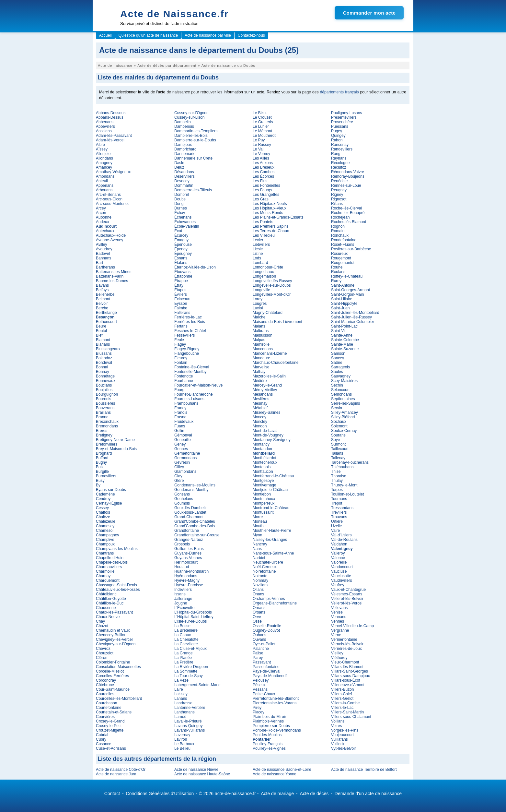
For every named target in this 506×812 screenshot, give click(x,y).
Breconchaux (107, 422)
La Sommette (186, 671)
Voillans (338, 721)
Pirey (257, 708)
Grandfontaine (187, 531)
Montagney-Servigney (272, 440)
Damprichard (185, 149)
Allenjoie (103, 154)
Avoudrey (104, 249)
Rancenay (340, 145)
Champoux (105, 544)
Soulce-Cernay (344, 431)
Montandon (262, 449)
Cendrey (103, 499)
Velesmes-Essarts (347, 594)
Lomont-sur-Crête (268, 267)
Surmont (338, 444)
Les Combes (264, 172)
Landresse (183, 703)
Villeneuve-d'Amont (348, 685)
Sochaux (339, 422)
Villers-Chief (341, 694)
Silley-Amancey (345, 412)
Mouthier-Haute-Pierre (272, 531)
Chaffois (103, 512)
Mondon (260, 426)
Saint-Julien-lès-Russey (351, 317)
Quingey (338, 136)
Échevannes (185, 222)
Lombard (260, 263)
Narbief (259, 558)
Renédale (339, 181)
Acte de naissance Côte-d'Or (121, 770)
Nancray (260, 544)
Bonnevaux (106, 381)
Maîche (259, 317)
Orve (257, 617)
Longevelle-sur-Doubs (272, 285)
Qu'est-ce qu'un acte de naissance (148, 35)
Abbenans (105, 122)
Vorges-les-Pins (345, 730)
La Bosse (182, 626)
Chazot (102, 626)
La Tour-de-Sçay (189, 676)
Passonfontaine (266, 667)
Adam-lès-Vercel (110, 140)
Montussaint (263, 512)
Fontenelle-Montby (190, 372)
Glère (179, 481)
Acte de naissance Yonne (275, 774)
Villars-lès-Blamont (347, 667)
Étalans (181, 263)
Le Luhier (261, 126)
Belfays (102, 290)
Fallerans (182, 313)
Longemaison (264, 276)
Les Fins (260, 181)
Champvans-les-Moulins (117, 549)
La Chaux (183, 635)
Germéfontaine (187, 453)
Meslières (261, 399)
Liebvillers (261, 245)
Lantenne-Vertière (190, 708)
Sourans (338, 435)
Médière (260, 381)
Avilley (101, 245)
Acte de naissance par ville (208, 35)
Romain (338, 231)
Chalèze (103, 517)
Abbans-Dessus (110, 117)
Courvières (105, 717)
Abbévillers (105, 126)
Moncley (260, 422)
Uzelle (336, 526)
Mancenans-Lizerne (270, 353)
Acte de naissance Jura (116, 774)
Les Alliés (261, 158)
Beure (101, 326)
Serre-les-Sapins (345, 403)
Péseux (259, 685)
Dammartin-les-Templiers (196, 131)
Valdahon (339, 544)
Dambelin (183, 122)
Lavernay (182, 735)
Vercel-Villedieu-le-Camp (352, 626)
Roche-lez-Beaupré (348, 213)
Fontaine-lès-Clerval (192, 367)
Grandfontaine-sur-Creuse (197, 535)
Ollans (258, 590)
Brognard (104, 453)
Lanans (181, 699)
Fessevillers (184, 335)
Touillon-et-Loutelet (347, 494)
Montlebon (262, 494)
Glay (178, 476)
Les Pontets (263, 222)
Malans (259, 326)
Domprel (182, 195)
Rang (336, 154)
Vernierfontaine (344, 639)
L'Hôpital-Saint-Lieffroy (194, 617)
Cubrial (102, 735)
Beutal (101, 331)
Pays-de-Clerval (266, 671)
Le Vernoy (261, 154)
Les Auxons (263, 163)
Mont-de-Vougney (268, 435)
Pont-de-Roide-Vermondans (277, 730)
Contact (112, 794)
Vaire (335, 531)
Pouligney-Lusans (346, 113)
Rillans (337, 204)
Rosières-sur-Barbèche (351, 249)
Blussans (104, 353)
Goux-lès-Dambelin (191, 508)
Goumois (182, 503)
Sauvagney (341, 376)
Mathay (259, 372)
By (98, 485)
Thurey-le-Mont (344, 485)
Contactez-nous (251, 35)
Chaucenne (106, 608)
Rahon (337, 140)
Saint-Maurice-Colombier (353, 322)
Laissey (181, 694)
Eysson (181, 304)
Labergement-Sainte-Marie (197, 685)
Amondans (105, 176)
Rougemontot (343, 263)
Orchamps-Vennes (269, 599)
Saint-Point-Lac (344, 326)
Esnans (181, 258)
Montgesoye (263, 481)
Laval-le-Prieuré (188, 721)
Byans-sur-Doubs (111, 490)
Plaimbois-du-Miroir (269, 717)
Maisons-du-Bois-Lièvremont (277, 322)
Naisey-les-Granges (270, 540)
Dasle (179, 163)
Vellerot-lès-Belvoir (347, 599)
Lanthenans (184, 712)
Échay (180, 213)
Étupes (180, 290)
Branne (102, 417)
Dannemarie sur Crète (193, 158)
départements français (339, 92)
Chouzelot (105, 653)
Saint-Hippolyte (344, 304)
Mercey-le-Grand (267, 385)
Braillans (103, 412)
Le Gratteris (263, 122)
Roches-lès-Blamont (349, 222)
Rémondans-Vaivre (348, 172)
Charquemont (108, 580)
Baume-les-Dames (112, 281)
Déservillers (184, 176)
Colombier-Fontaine (113, 662)
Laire (179, 689)
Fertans (181, 326)
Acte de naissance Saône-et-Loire (282, 770)
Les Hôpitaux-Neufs (270, 204)
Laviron (181, 739)
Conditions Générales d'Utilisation (160, 794)
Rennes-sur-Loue (346, 185)
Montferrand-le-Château (273, 476)
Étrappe (181, 281)
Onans (258, 594)
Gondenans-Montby (191, 490)
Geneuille (183, 440)
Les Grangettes (266, 195)
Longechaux (263, 272)
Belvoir (102, 304)
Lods (257, 258)
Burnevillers (106, 476)
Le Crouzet (262, 117)
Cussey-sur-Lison (189, 117)
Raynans (339, 158)
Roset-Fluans (343, 245)
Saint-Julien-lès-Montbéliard (355, 313)
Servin (337, 408)
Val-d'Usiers (341, 535)
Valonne (338, 558)
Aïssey (102, 149)
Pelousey (261, 680)
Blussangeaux (108, 349)
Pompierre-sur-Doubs (271, 726)
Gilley (179, 467)
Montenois (262, 467)
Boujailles (104, 390)
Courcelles (105, 694)
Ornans (259, 608)
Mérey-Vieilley (265, 390)
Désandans (184, 172)
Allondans (104, 158)
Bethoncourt (106, 322)
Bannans (103, 258)
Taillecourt (340, 449)
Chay (100, 621)
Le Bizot (260, 113)
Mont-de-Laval (265, 431)
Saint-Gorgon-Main (347, 294)
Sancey (338, 358)
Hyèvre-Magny (187, 580)
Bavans (102, 285)
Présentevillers (344, 117)
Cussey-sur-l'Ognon (191, 113)
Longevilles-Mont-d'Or (272, 294)
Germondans (185, 458)
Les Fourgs (262, 190)
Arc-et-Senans (108, 195)
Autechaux (105, 231)
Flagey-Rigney (187, 349)
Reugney (339, 190)
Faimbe (181, 308)
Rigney (337, 195)
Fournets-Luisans (189, 399)
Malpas (259, 340)
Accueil (105, 35)
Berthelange (106, 313)
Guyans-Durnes (188, 553)
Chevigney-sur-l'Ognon (116, 644)
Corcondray (106, 680)
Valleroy (338, 553)
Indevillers (183, 590)
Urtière (337, 521)
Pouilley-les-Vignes (269, 748)
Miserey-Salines (266, 412)
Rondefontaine (344, 240)
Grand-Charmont (189, 517)
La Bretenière (186, 630)
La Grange (184, 653)
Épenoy (181, 249)
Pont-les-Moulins (267, 735)
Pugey (337, 131)
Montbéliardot (264, 458)
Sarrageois (340, 367)
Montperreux (264, 503)
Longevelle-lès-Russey (272, 281)
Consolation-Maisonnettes (118, 667)
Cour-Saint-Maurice (113, 689)
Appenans (105, 185)
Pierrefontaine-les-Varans (275, 703)
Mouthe (259, 526)
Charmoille (105, 571)
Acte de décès (314, 794)
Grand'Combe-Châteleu (195, 521)
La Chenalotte (186, 639)
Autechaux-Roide (111, 235)
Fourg (179, 390)
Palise (258, 653)
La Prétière (184, 662)
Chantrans (105, 553)
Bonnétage (105, 376)
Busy (100, 481)
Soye (335, 440)
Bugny (101, 462)
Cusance (103, 744)
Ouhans (259, 635)
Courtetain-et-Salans (114, 712)
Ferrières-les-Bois (190, 322)
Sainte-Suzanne (345, 349)
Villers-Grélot (342, 699)
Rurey (336, 281)
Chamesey (105, 526)
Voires (336, 726)
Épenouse (183, 245)
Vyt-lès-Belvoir (344, 748)
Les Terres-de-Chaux (271, 231)
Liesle (258, 249)
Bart (99, 263)
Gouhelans (184, 499)
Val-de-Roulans (344, 540)
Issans (180, 594)
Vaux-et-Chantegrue (348, 590)
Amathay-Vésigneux (113, 172)
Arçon (101, 213)
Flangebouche (187, 353)
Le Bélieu (182, 748)
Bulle (100, 467)
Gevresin (182, 462)
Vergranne (340, 630)
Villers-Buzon (342, 689)
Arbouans (104, 190)
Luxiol (258, 308)
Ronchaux (340, 235)
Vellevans (339, 608)
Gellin (179, 431)
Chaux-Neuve (108, 617)
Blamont (103, 340)
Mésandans (263, 394)
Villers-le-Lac (342, 708)
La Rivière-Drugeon (191, 667)
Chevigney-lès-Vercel (114, 639)
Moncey (259, 417)
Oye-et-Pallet (264, 644)
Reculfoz (339, 167)
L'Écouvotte (184, 608)
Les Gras (261, 199)
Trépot (337, 503)
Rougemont (341, 258)
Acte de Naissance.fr (174, 14)
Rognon (338, 226)
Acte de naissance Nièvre (196, 770)
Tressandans (342, 508)
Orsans (259, 612)
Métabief (260, 408)
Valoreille (339, 562)
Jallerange (183, 599)
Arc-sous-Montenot (112, 204)
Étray (179, 285)
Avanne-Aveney (109, 240)
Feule (179, 340)
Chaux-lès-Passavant (114, 612)
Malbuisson (263, 335)
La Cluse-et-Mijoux (190, 649)
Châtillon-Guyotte (111, 599)
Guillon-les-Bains (189, 549)
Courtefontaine (109, 708)
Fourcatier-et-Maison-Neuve (198, 385)
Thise (336, 472)
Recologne (340, 163)
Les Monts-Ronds (268, 213)
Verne (336, 635)
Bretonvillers (107, 444)
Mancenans (263, 349)
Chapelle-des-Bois (112, 562)
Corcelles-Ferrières (112, 676)
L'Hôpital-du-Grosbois (193, 612)
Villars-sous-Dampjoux (351, 676)
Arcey (101, 208)
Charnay (103, 576)
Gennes (181, 449)
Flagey (180, 344)
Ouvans (259, 639)
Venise (337, 612)
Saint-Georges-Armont (351, 290)
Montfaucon (263, 472)
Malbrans (261, 331)
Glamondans (185, 472)
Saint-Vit (338, 331)
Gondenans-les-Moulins (195, 485)
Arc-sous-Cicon (109, 199)
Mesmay (260, 403)
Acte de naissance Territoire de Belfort (364, 770)
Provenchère (342, 122)
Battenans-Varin (110, 276)
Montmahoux (264, 499)
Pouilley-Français (268, 744)
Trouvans (339, 517)
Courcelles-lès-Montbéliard (119, 699)
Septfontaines (343, 399)
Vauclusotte (341, 576)
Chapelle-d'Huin (110, 558)
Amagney (104, 163)
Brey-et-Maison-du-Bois (116, 449)
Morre (258, 517)
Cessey (102, 508)
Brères (102, 431)
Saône (337, 363)
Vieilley (337, 653)
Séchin (337, 385)
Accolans (104, 131)
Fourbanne (184, 381)
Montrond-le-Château (271, 508)
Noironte (260, 576)
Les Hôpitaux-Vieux (270, 208)
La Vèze (181, 680)
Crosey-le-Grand (110, 721)
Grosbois (182, 544)
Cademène (105, 494)
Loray (258, 299)
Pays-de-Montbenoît (270, 676)
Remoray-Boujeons (348, 176)
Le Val (258, 149)
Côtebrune (105, 685)
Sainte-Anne (342, 335)
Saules (337, 372)
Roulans (338, 272)
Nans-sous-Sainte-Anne (273, 553)
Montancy (261, 444)
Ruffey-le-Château (347, 276)
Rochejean (340, 217)
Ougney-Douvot (266, 630)
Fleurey (181, 358)
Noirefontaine (264, 571)
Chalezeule (106, 521)
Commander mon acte (369, 13)
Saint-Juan (340, 308)
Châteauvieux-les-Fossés (118, 590)
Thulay (337, 481)
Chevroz (103, 649)
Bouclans (104, 385)
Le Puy (259, 140)
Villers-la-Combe (345, 703)
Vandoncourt (342, 567)
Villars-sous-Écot (346, 680)
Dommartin (184, 185)
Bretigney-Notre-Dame (115, 440)
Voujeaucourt (342, 735)
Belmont (103, 299)
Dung (179, 204)
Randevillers (342, 149)
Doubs (180, 199)
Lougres (260, 304)
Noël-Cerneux (265, 567)
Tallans (337, 453)
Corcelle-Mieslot (110, 671)
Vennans (339, 617)
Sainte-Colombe (345, 340)
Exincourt (182, 299)
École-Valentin (187, 226)
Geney (180, 444)
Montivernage (264, 485)
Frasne (180, 417)
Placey (259, 712)
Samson (338, 353)
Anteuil (102, 181)
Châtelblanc (106, 594)
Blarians (103, 344)
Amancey (104, 167)
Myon (257, 535)
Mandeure (261, 358)
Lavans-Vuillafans (190, 730)
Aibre (100, 145)
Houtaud (182, 567)
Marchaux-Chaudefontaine (276, 363)
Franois (181, 412)
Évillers (181, 294)
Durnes (181, 208)
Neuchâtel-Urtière (268, 562)
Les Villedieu (264, 235)
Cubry (101, 739)
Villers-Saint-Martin (347, 712)
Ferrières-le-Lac (188, 317)
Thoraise (339, 476)
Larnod (180, 717)
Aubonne (104, 217)
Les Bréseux (264, 167)
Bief (99, 335)
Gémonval (183, 435)
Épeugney (183, 254)
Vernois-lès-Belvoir (347, 644)
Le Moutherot (264, 136)
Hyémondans (186, 576)
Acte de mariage (277, 794)
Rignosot (339, 199)
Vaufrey (338, 585)
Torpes (337, 490)
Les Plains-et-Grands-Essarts (278, 217)
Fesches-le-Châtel (190, 331)
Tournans (339, 499)
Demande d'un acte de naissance (368, 794)
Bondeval (104, 363)
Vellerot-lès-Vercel (347, 603)
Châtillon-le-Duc (110, 603)
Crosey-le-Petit (109, 726)
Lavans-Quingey (188, 726)
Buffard (102, 458)
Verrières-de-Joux (346, 649)
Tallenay (338, 458)
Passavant (262, 662)
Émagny (181, 240)
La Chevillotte (186, 644)
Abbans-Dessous (111, 113)
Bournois (103, 399)
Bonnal (102, 367)
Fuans (180, 426)
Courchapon (106, 703)
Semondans (341, 394)
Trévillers (339, 512)
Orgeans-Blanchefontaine (275, 603)
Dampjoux (183, 145)
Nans (257, 549)
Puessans (340, 126)
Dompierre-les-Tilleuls (193, 190)
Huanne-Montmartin (191, 571)
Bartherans (105, 267)
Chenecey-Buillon (111, 635)
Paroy (258, 658)
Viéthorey (339, 658)
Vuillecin (338, 744)
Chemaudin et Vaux (113, 630)
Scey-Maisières (344, 381)
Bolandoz (104, 358)
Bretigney (104, 435)
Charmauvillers (109, 567)
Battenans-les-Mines (114, 272)
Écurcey (181, 235)
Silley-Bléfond (343, 417)
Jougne (181, 603)
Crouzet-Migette (110, 730)
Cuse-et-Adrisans (111, 748)
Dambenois (184, 126)
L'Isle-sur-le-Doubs (190, 621)
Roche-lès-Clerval (346, 208)
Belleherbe (105, 294)
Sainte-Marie (342, 344)
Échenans (183, 217)
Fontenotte (184, 376)
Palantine (261, 649)
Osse (257, 621)
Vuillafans (339, 739)
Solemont (339, 426)
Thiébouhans (342, 467)
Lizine (258, 254)
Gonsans (182, 494)
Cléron (102, 658)
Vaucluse (339, 571)
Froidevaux (184, 422)
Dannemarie (185, 154)
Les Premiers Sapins (271, 226)
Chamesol (105, 531)
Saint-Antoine (343, 285)
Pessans (260, 689)
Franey (180, 408)
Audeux (103, 222)
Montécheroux (265, 462)
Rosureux (339, 254)
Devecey (182, 181)
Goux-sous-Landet (190, 512)
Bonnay (103, 372)
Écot (178, 231)
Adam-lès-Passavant (114, 136)
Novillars (260, 585)
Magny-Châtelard (268, 313)
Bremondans (107, 426)
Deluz (179, 167)
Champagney (107, 535)
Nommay (260, 580)
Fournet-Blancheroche (194, 394)
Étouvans (182, 272)
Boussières (105, 403)
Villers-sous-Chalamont (351, 717)
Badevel (103, 254)
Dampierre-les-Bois (191, 136)
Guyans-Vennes (188, 558)
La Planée (183, 658)
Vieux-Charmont (345, 662)
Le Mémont (262, 131)
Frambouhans (186, 403)
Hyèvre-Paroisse (189, 585)
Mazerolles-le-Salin (269, 376)
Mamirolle (261, 344)
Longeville (261, 290)
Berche (102, 308)
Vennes (338, 621)
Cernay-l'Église (109, 503)
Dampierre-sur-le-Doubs (195, 140)
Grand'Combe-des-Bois (195, 526)
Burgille (102, 472)
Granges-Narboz (189, 540)
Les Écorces (263, 176)
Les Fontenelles (266, 185)
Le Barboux (184, 744)
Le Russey (262, 145)
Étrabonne (183, 276)
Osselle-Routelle (267, 626)
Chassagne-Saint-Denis (116, 585)
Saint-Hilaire (342, 299)
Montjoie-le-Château (270, 490)
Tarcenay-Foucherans (350, 462)
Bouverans (105, 408)
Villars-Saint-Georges (350, 671)
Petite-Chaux (264, 694)
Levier (258, 240)
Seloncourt (340, 390)
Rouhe (337, 267)
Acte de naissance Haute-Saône (202, 774)
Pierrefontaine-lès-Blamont (276, 699)
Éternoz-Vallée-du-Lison (195, 267)
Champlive (105, 540)
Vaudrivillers (341, 580)
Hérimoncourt (186, 562)
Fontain (181, 363)
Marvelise (261, 367)
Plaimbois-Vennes (268, 721)
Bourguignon (107, 394)
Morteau (260, 521)
